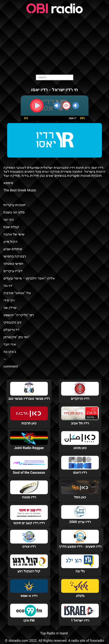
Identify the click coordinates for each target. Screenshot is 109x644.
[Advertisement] (54, 44)
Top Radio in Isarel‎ (54, 633)
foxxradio (97, 641)
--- (5, 359)
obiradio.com (18, 641)
